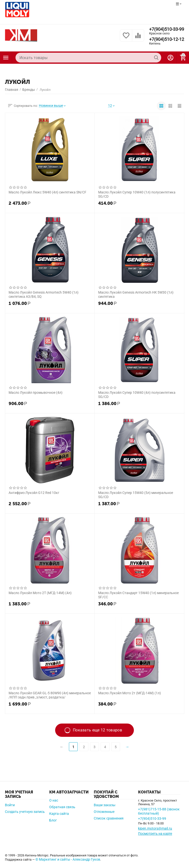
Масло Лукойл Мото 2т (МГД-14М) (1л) (130, 693)
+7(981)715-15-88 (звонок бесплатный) (159, 811)
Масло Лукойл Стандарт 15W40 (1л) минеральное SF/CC (138, 595)
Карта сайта (59, 814)
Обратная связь (62, 807)
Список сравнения (109, 818)
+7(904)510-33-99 (167, 29)
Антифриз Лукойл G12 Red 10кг (34, 493)
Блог (53, 820)
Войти (10, 805)
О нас (54, 800)
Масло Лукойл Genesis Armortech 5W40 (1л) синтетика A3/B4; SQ (44, 294)
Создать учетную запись (25, 812)
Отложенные (104, 812)
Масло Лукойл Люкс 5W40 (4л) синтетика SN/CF (47, 192)
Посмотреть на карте (155, 834)
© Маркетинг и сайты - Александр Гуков (68, 859)
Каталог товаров (6, 58)
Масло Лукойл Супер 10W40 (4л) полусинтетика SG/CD (137, 395)
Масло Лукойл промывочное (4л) (36, 393)
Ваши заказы (105, 805)
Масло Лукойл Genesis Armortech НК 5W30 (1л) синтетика (136, 294)
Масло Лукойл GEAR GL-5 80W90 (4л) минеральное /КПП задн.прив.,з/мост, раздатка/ (50, 695)
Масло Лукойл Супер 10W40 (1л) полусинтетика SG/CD (137, 194)
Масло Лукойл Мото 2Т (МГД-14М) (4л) (40, 593)
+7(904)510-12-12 (167, 39)
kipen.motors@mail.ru (155, 828)
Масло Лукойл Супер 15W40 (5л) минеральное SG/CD (136, 495)
